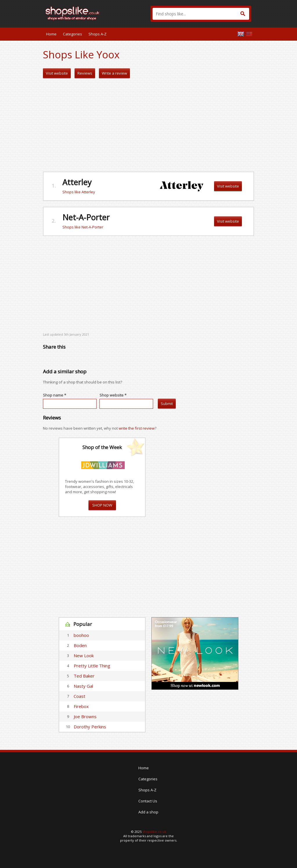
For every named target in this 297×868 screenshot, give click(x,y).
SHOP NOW (102, 505)
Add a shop (148, 812)
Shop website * (113, 395)
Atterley (77, 182)
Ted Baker (84, 676)
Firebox (81, 706)
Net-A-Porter (86, 217)
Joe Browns (85, 716)
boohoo (81, 635)
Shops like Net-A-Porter (83, 227)
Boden (80, 645)
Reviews (85, 73)
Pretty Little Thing (92, 666)
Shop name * (55, 395)
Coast (79, 696)
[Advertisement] (148, 125)
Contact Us (148, 801)
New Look (84, 655)
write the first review (137, 428)
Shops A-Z (97, 34)
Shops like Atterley (79, 192)
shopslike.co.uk (154, 832)
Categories (73, 34)
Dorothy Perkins (90, 727)
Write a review (114, 73)
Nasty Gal (83, 686)
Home (51, 34)
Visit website (57, 73)
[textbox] (201, 14)
